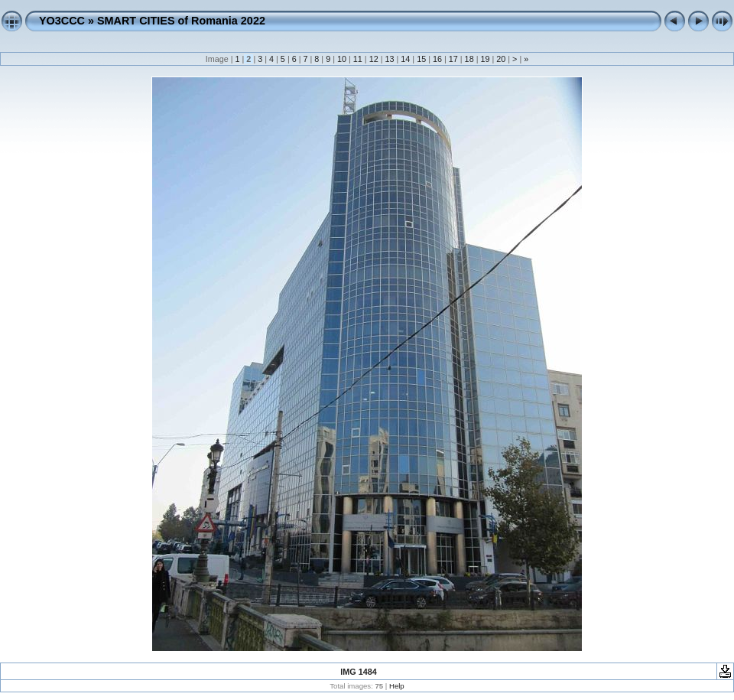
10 (342, 59)
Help (397, 686)
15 (421, 59)
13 (389, 59)
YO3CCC (62, 21)
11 (358, 59)
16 (437, 59)
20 (501, 59)
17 (453, 59)
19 (485, 59)
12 (374, 59)
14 (405, 59)
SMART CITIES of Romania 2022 (181, 21)
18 (469, 59)
